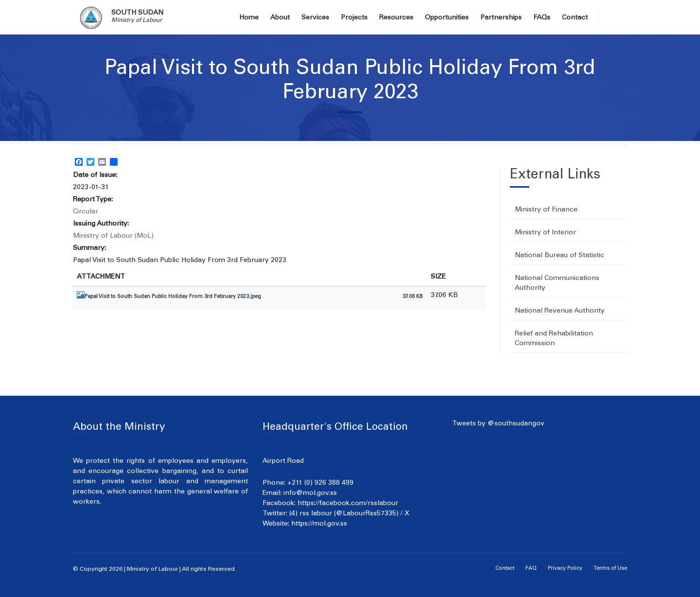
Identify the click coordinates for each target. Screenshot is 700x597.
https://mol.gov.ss (319, 524)
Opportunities (447, 18)
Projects (354, 18)
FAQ (531, 569)
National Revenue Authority (560, 311)
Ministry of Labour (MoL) (113, 236)
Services (315, 18)
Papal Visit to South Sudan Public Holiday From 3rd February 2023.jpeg (173, 297)
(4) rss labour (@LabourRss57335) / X (349, 514)
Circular (86, 212)
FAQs (542, 18)
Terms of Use (610, 569)
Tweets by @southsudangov (498, 424)
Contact (575, 18)
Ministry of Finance (546, 210)
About (280, 18)
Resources (396, 18)
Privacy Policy (565, 569)
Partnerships (501, 18)
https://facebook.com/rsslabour (348, 504)
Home (249, 18)
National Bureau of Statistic (560, 256)
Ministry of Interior (545, 233)
